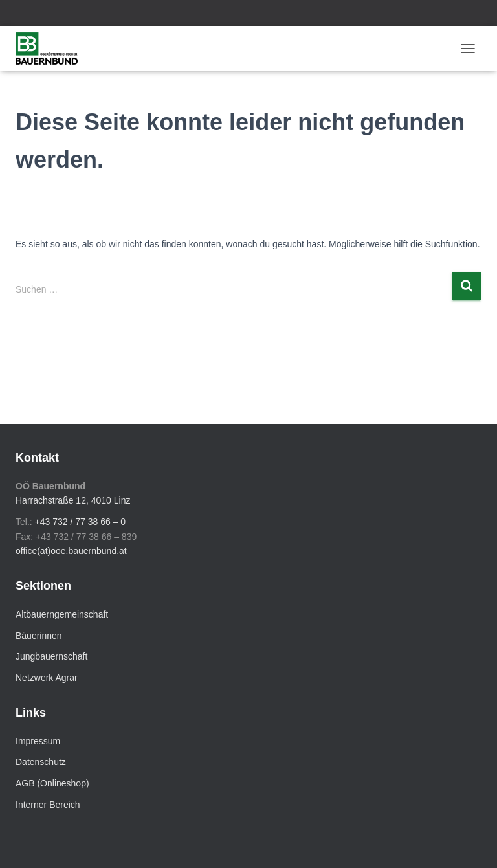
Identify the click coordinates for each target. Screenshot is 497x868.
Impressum (38, 741)
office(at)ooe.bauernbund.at (71, 551)
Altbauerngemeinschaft (62, 614)
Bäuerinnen (39, 636)
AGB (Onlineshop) (52, 783)
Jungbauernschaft (51, 656)
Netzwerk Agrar (47, 678)
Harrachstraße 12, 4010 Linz (73, 500)
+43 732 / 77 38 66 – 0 (81, 522)
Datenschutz (41, 762)
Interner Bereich (48, 805)
